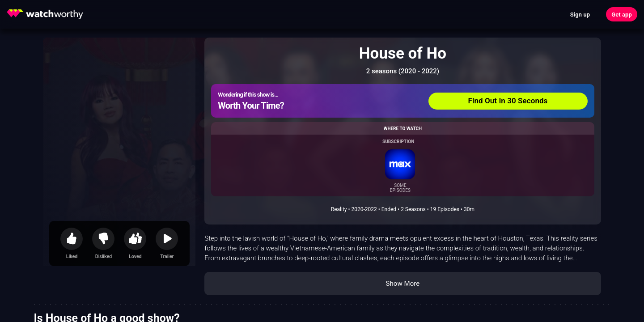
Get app (622, 15)
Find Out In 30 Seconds (508, 101)
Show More (402, 284)
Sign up (580, 15)
